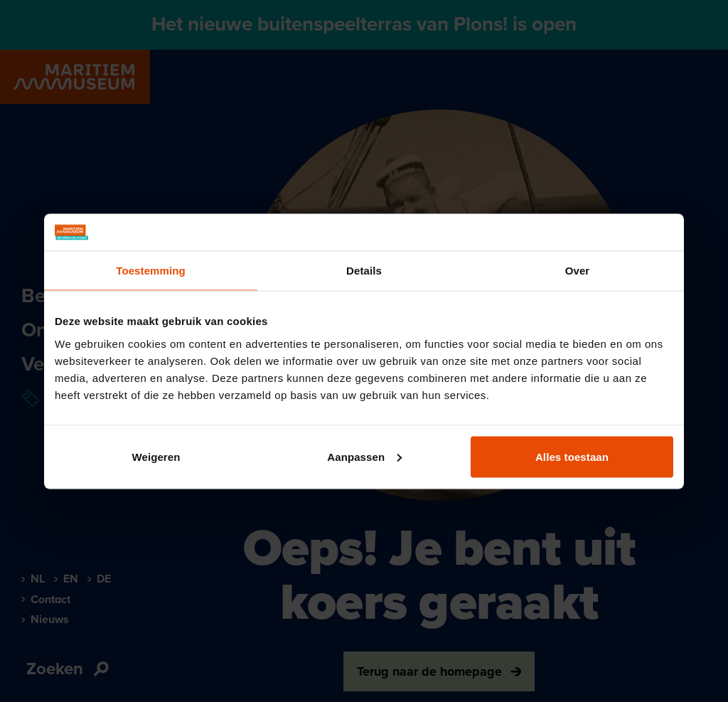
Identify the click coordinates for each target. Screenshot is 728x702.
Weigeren (156, 456)
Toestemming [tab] (151, 271)
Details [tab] (364, 271)
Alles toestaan (572, 456)
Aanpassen (364, 456)
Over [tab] (578, 271)
